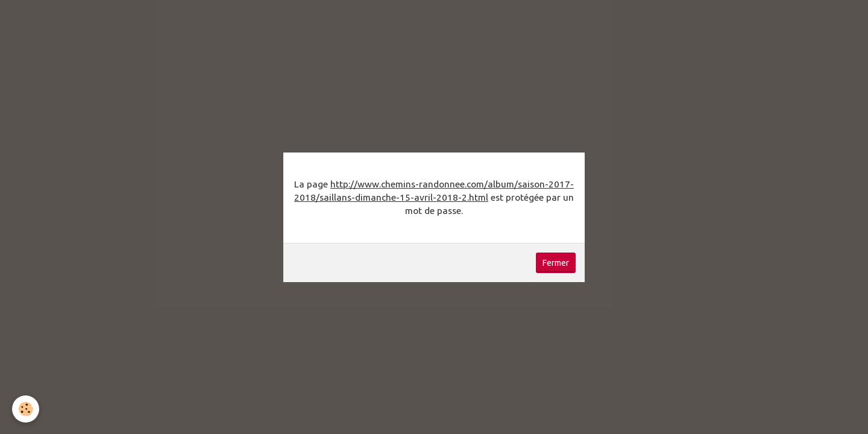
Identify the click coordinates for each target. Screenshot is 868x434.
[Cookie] (26, 409)
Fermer (556, 263)
